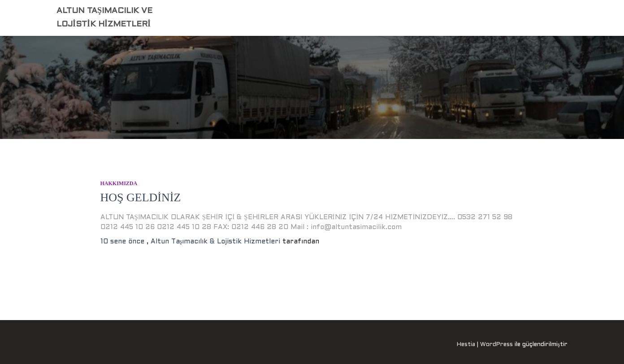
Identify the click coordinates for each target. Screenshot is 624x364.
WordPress (496, 345)
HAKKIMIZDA (119, 183)
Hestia (466, 345)
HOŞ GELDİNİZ (141, 197)
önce (123, 242)
